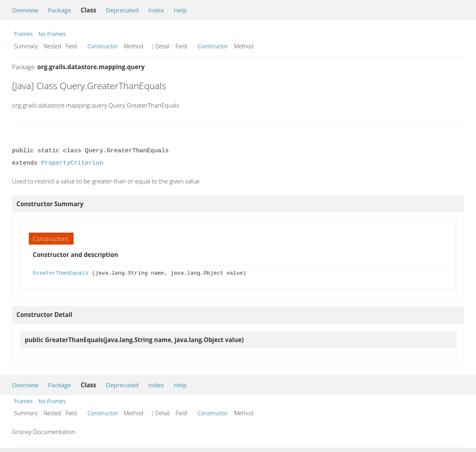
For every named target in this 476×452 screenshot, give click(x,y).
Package (60, 10)
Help (180, 10)
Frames (23, 34)
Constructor (103, 46)
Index (156, 10)
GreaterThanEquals (61, 273)
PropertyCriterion (72, 163)
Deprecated (122, 10)
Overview (25, 10)
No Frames (52, 34)
